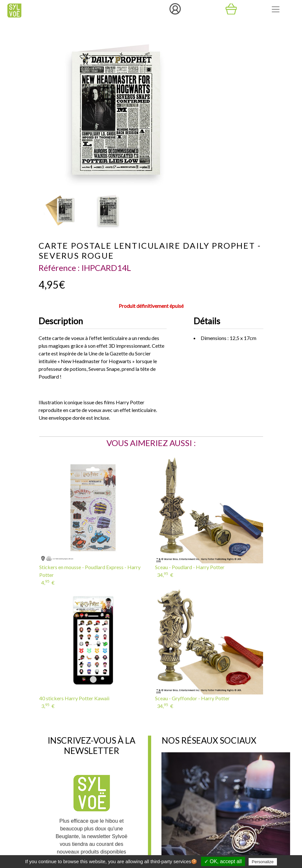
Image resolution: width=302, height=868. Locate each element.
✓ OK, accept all (223, 861)
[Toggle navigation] (276, 9)
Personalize (263, 862)
